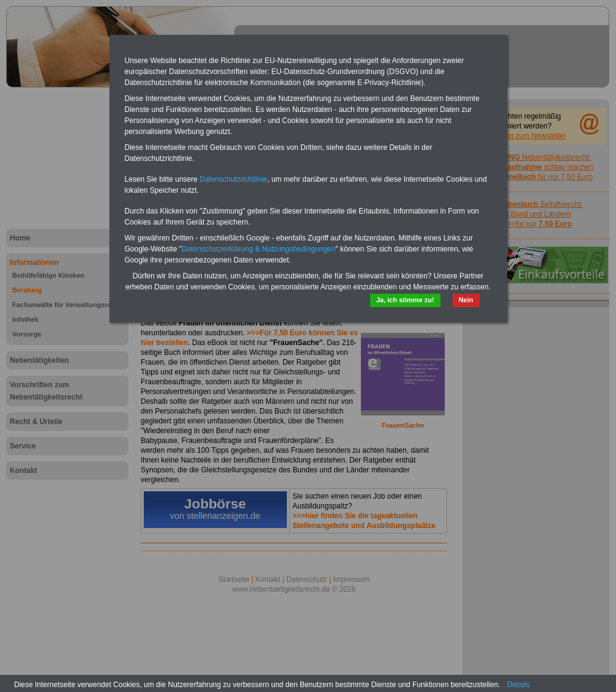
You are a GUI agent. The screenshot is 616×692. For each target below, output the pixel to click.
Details (518, 685)
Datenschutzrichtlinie (233, 179)
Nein (466, 300)
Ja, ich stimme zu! (405, 300)
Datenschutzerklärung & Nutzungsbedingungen (259, 249)
